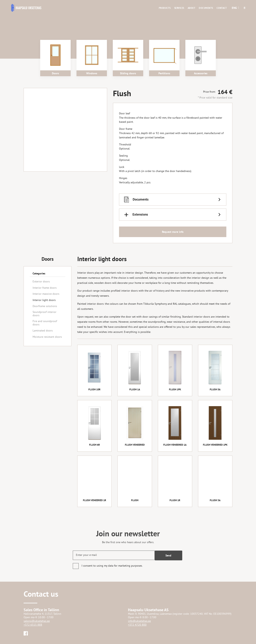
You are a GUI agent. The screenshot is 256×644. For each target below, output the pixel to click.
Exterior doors (41, 282)
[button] (234, 8)
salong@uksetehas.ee (37, 621)
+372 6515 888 (33, 625)
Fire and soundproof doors (45, 323)
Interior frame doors (45, 288)
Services (179, 8)
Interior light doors (44, 300)
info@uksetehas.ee (139, 621)
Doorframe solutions (45, 306)
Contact (222, 8)
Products (165, 8)
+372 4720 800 (137, 625)
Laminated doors (43, 331)
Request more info (173, 232)
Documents (206, 8)
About (192, 8)
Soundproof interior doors (44, 314)
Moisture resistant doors (47, 337)
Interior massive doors (46, 294)
